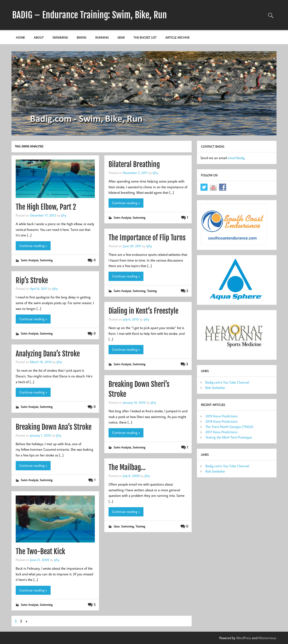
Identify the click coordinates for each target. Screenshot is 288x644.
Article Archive (177, 37)
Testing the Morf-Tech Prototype (229, 437)
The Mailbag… (127, 467)
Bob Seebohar (215, 388)
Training (152, 291)
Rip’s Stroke (32, 281)
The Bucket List (145, 37)
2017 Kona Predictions (221, 432)
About (39, 37)
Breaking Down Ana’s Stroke (54, 427)
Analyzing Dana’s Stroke (48, 354)
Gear (121, 37)
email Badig (236, 158)
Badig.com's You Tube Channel (227, 382)
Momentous (267, 638)
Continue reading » (33, 246)
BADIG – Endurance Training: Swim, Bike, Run (90, 15)
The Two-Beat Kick (40, 552)
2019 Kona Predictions (221, 416)
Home (20, 37)
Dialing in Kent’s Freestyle (143, 311)
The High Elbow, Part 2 (46, 207)
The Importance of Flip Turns (147, 238)
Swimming (60, 37)
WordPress (244, 638)
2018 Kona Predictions (221, 421)
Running (102, 37)
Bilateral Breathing (134, 164)
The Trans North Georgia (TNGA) (229, 427)
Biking (81, 37)
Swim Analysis (30, 260)
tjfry (64, 215)
